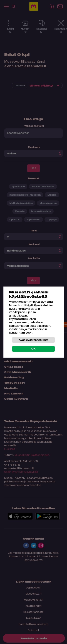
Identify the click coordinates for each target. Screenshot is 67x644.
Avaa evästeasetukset (34, 340)
